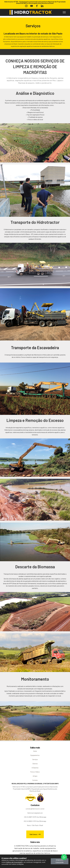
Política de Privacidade (14, 862)
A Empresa (35, 768)
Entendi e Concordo (60, 861)
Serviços (35, 759)
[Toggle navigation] (64, 12)
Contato (35, 780)
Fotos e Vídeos (35, 772)
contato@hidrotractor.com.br (35, 809)
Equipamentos (35, 755)
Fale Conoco (35, 834)
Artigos (35, 776)
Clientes (35, 764)
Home (35, 751)
